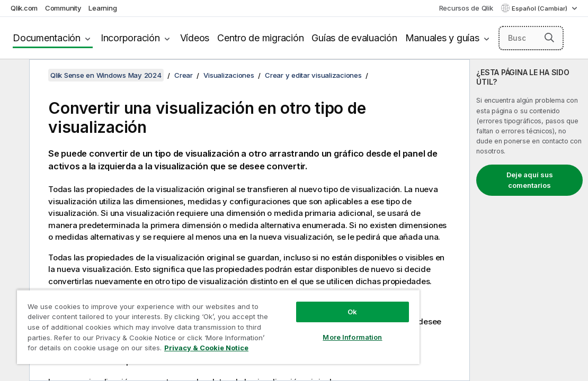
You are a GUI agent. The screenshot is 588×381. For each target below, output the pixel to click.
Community (63, 8)
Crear (184, 75)
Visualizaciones (229, 75)
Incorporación (130, 38)
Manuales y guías (442, 38)
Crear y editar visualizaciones (313, 75)
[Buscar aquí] (531, 38)
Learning (103, 8)
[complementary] (529, 220)
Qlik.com (24, 8)
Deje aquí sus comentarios (530, 180)
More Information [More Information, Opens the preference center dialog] (300, 329)
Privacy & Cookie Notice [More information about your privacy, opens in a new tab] (171, 350)
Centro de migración (260, 38)
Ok (300, 304)
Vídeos (195, 38)
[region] (188, 323)
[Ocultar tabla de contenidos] (13, 76)
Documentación (47, 38)
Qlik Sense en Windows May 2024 (106, 75)
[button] (549, 38)
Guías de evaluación (354, 38)
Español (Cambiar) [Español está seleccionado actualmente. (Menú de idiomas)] (540, 8)
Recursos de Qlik (466, 8)
